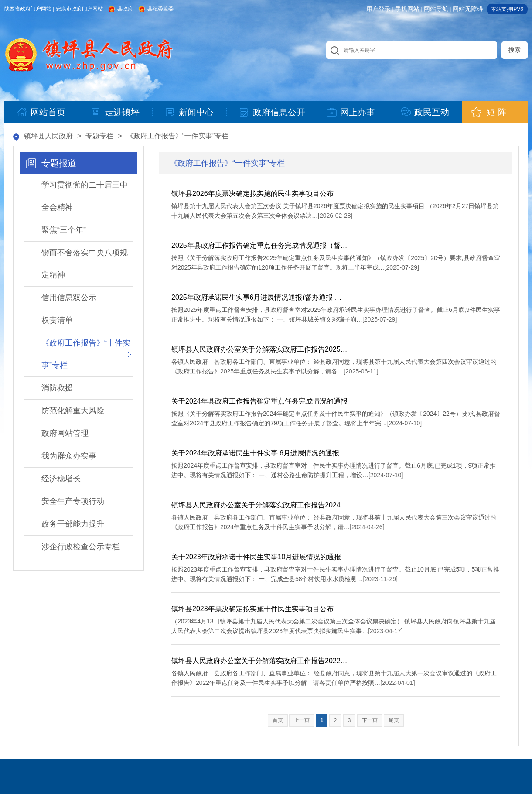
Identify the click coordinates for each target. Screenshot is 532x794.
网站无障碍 (468, 9)
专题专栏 (99, 136)
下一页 (370, 720)
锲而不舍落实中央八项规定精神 (85, 264)
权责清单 (57, 320)
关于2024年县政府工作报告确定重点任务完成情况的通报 (259, 401)
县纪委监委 (160, 9)
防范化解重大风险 (73, 411)
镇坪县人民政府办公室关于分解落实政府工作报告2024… (259, 505)
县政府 (125, 9)
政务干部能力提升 (73, 524)
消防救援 (57, 388)
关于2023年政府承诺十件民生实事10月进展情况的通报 (256, 557)
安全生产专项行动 (73, 501)
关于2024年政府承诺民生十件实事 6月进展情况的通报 (255, 453)
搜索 (515, 50)
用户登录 (379, 9)
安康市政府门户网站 (79, 9)
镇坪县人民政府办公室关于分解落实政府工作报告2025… (259, 349)
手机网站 (407, 9)
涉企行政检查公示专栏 (81, 547)
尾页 (394, 720)
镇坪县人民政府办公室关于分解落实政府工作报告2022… (259, 661)
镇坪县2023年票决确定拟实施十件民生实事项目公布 (252, 609)
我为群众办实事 (69, 456)
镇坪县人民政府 (48, 136)
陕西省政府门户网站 (28, 9)
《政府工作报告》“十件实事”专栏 (178, 136)
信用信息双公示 (69, 298)
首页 (278, 720)
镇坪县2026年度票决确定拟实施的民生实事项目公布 (252, 193)
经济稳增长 (61, 479)
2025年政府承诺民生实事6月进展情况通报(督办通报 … (256, 297)
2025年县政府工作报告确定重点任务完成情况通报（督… (259, 245)
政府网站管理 (65, 433)
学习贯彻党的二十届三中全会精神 (85, 196)
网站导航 (436, 9)
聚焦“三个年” (64, 230)
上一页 (302, 720)
